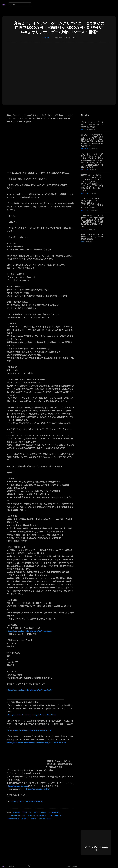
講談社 (33, 819)
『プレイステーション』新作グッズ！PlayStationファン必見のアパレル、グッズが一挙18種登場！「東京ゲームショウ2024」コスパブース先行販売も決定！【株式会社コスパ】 (92, 161)
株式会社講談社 (14, 819)
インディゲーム (54, 813)
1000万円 (16, 813)
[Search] (29, 5)
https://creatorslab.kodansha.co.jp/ (27, 801)
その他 (83, 242)
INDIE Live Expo (40, 813)
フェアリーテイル (55, 816)
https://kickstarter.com (17, 786)
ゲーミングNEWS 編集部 (96, 849)
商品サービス (84, 149)
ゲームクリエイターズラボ (37, 816)
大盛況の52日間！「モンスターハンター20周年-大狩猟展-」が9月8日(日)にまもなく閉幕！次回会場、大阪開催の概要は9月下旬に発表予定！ (92, 221)
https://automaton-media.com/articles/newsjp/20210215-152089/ (37, 743)
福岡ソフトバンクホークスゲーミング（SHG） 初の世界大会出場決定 (92, 237)
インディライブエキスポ (17, 816)
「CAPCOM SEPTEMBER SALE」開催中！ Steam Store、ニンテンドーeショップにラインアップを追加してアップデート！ (92, 203)
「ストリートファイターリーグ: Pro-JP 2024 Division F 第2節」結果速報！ (92, 125)
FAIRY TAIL (27, 813)
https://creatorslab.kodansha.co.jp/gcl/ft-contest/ (29, 631)
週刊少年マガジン (45, 819)
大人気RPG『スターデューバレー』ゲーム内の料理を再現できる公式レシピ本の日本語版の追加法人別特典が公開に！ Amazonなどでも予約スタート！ (92, 140)
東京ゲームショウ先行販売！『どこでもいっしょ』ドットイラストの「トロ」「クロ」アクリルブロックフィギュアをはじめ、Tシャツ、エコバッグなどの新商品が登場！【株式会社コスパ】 (92, 183)
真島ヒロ (25, 819)
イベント (46, 38)
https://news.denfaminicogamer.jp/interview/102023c (31, 715)
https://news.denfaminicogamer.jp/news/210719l (29, 730)
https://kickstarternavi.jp (37, 789)
